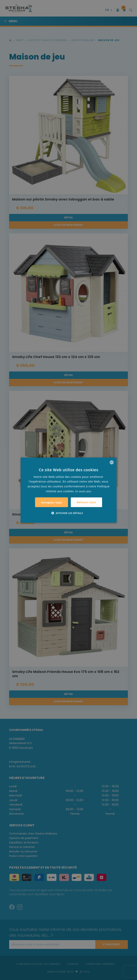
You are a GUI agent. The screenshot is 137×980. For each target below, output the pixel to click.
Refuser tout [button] (86, 502)
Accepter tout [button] (51, 502)
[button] (69, 513)
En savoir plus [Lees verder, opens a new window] (83, 491)
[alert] (68, 490)
